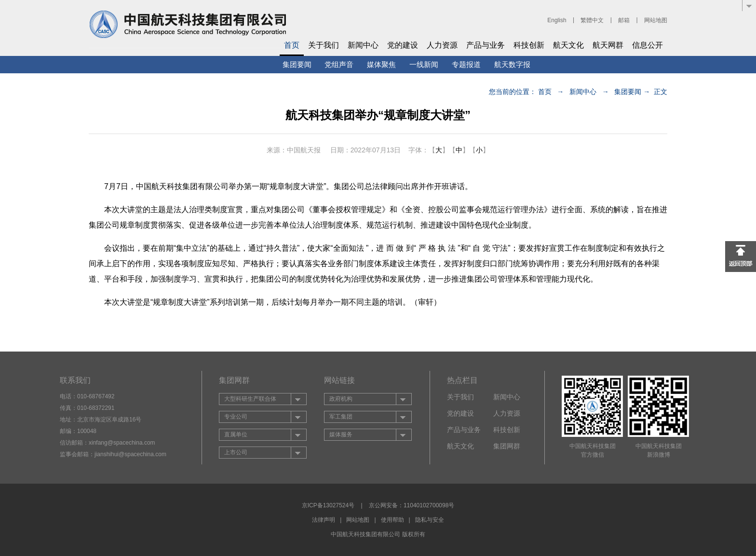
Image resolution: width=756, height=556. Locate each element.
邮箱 (624, 20)
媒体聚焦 (381, 64)
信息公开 (648, 45)
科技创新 (529, 45)
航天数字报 (512, 64)
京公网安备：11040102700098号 (412, 505)
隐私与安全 (430, 520)
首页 (292, 45)
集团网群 (507, 446)
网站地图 (656, 20)
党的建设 (403, 45)
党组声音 (339, 64)
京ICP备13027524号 (328, 505)
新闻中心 (363, 45)
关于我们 (324, 45)
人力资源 (442, 45)
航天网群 (608, 45)
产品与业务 (486, 45)
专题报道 (466, 64)
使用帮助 (392, 520)
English (557, 20)
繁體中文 (592, 20)
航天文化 (568, 45)
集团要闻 (297, 64)
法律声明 (324, 520)
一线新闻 (424, 64)
